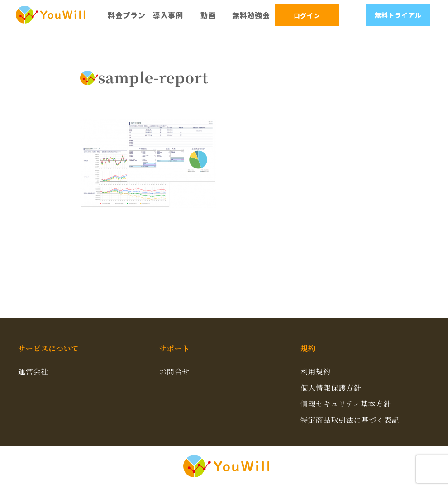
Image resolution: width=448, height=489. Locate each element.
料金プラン (127, 15)
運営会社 (33, 372)
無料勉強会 (251, 15)
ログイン (307, 15)
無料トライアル (398, 15)
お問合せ (174, 372)
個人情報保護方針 (331, 388)
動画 (208, 15)
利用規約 (316, 372)
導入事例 (168, 15)
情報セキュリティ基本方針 (346, 404)
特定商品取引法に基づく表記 (350, 420)
